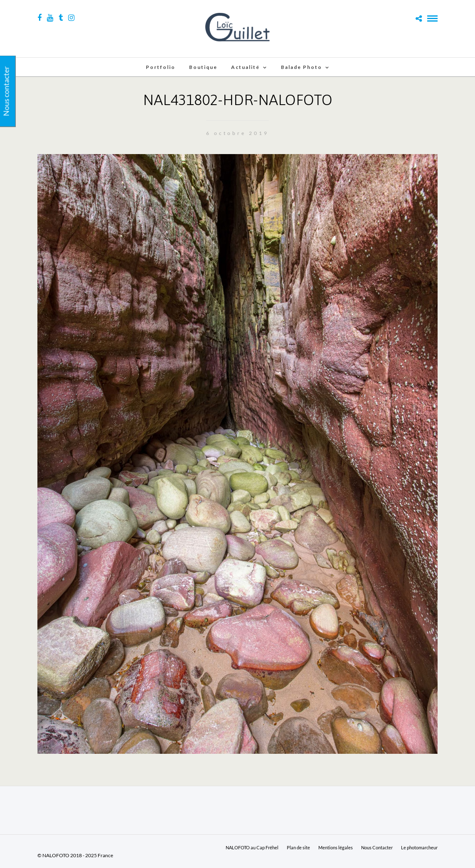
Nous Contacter (377, 847)
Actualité (245, 67)
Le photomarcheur (419, 847)
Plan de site (298, 847)
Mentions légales (336, 847)
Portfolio (161, 67)
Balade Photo (301, 67)
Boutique (203, 67)
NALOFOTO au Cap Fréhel (252, 847)
